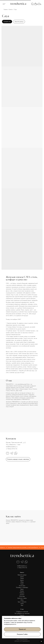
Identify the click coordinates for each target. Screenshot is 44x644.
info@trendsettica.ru (12, 447)
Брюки (22, 580)
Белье (22, 589)
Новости (22, 615)
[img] (32, 4)
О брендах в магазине (22, 612)
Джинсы (22, 595)
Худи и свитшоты (22, 602)
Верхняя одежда (19, 22)
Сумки (22, 584)
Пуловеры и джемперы (22, 587)
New (22, 605)
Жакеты (22, 591)
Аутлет (22, 604)
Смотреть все (7, 22)
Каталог (11, 9)
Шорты (22, 577)
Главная (6, 9)
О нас (22, 609)
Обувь (22, 582)
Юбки (22, 600)
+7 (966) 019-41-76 (12, 449)
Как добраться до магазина (22, 613)
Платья (22, 578)
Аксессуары (22, 586)
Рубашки (22, 593)
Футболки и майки (22, 598)
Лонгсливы (22, 596)
